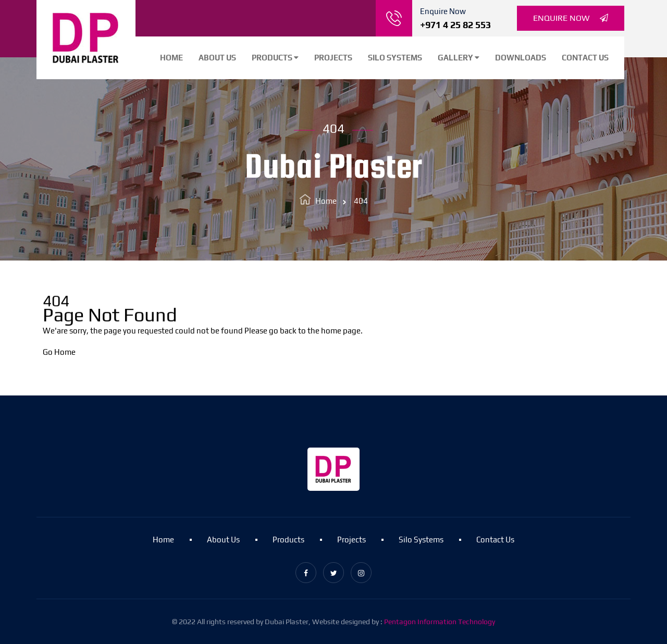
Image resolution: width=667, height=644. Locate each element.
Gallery (459, 58)
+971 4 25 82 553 (455, 25)
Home (171, 58)
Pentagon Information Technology (440, 622)
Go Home (59, 352)
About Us (217, 58)
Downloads (521, 58)
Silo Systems (395, 58)
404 (361, 201)
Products (275, 58)
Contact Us (585, 58)
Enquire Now (571, 18)
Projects (333, 58)
